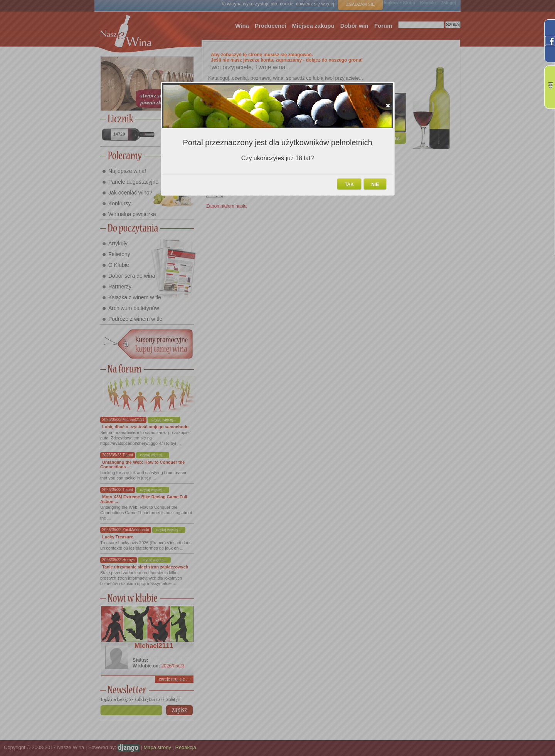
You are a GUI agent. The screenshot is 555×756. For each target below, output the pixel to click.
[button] (388, 106)
